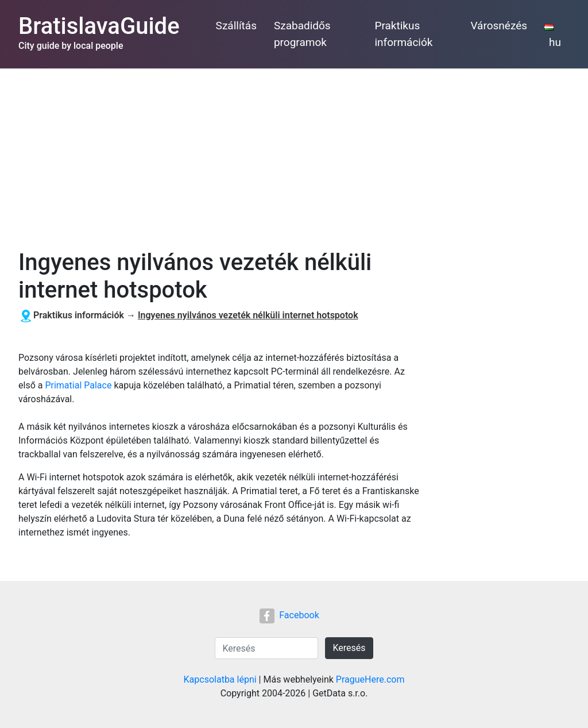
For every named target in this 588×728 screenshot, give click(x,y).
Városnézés (499, 26)
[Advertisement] (294, 155)
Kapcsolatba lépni (220, 679)
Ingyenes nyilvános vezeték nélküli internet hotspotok (248, 315)
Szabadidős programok (302, 34)
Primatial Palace (78, 385)
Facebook (289, 615)
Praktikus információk (403, 34)
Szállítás (236, 26)
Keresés (349, 648)
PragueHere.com (370, 679)
